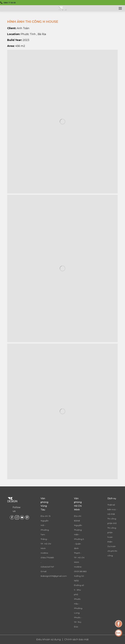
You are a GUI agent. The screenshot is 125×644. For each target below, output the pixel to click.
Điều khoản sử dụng (49, 639)
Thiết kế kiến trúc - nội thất (112, 509)
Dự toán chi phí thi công (112, 551)
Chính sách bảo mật (77, 639)
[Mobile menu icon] (120, 8)
